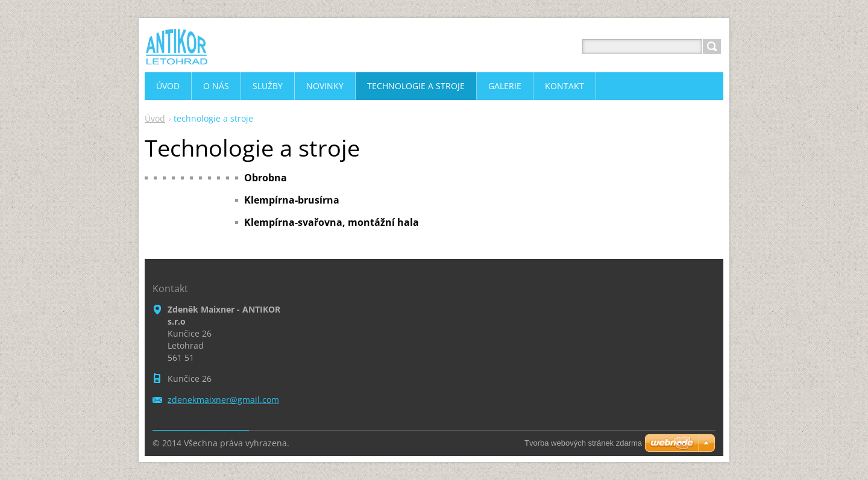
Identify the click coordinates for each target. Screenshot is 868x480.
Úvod (155, 118)
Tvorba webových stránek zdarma (583, 443)
